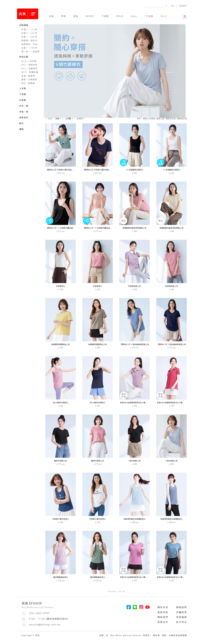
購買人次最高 (149, 119)
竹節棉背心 (61, 286)
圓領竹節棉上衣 (61, 461)
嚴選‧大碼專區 (28, 80)
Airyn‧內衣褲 (28, 61)
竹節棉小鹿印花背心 (61, 519)
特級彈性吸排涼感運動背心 (135, 519)
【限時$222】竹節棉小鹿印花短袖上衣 (62, 170)
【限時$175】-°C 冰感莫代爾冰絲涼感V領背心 (65, 228)
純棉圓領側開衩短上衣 (61, 344)
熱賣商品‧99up (28, 44)
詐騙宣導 (182, 612)
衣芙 (50, 119)
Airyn (134, 16)
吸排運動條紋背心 (61, 577)
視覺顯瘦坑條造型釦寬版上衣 (135, 228)
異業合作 (163, 622)
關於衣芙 (163, 607)
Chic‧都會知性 (28, 65)
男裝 (64, 16)
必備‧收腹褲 (27, 76)
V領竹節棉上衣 (135, 461)
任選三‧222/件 (28, 33)
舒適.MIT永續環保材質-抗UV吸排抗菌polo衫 (138, 403)
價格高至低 (171, 119)
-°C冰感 (149, 16)
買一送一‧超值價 (29, 52)
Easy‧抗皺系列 (28, 69)
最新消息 (163, 612)
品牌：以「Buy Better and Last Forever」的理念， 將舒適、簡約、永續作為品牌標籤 (143, 635)
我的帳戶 (183, 6)
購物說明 (182, 607)
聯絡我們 (163, 617)
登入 (173, 6)
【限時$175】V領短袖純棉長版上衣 (134, 344)
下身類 (105, 16)
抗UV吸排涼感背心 (61, 403)
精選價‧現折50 (28, 41)
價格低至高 (182, 119)
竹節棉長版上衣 (135, 286)
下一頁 (122, 591)
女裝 (51, 16)
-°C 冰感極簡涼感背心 (135, 170)
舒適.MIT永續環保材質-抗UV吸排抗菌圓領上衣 (139, 577)
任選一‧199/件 (28, 48)
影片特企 (182, 622)
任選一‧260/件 (28, 37)
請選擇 (80, 119)
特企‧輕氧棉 (27, 83)
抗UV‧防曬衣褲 (29, 72)
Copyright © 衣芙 (30, 635)
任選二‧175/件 (28, 29)
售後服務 (182, 617)
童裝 (76, 16)
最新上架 (160, 119)
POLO (120, 16)
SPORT (90, 16)
